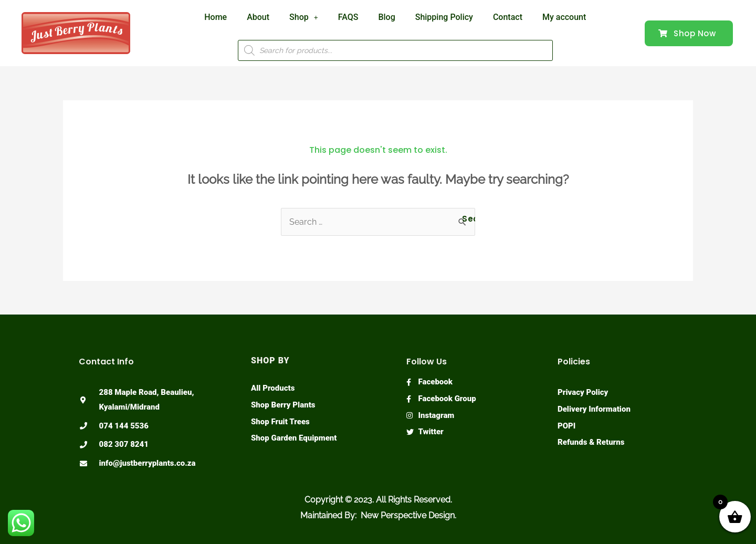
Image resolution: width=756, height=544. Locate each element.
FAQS (348, 17)
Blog (386, 17)
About (258, 17)
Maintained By (328, 515)
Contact (508, 17)
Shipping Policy (444, 17)
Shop (304, 17)
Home (216, 17)
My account (564, 17)
